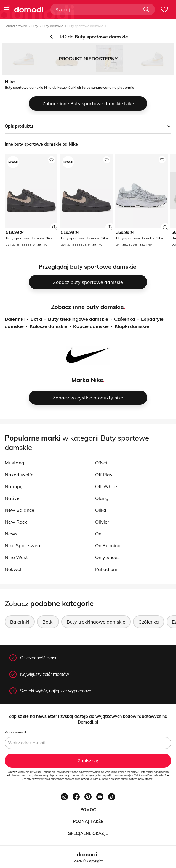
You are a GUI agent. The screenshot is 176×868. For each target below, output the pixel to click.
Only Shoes (107, 557)
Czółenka (125, 319)
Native (12, 498)
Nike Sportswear (23, 545)
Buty (35, 26)
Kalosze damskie (48, 326)
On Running (108, 545)
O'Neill (102, 463)
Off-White (106, 486)
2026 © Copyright (88, 861)
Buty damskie (53, 26)
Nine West (16, 557)
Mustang (15, 463)
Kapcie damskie (91, 326)
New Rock (16, 522)
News (11, 534)
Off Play (104, 475)
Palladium (106, 569)
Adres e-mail (15, 732)
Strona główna (16, 26)
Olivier (102, 522)
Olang (102, 498)
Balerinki (15, 319)
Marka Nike (87, 380)
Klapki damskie (132, 326)
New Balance (20, 510)
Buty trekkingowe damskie (78, 319)
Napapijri (15, 486)
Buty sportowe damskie (85, 26)
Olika (101, 510)
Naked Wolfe (19, 475)
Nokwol (13, 569)
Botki (36, 319)
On (98, 534)
